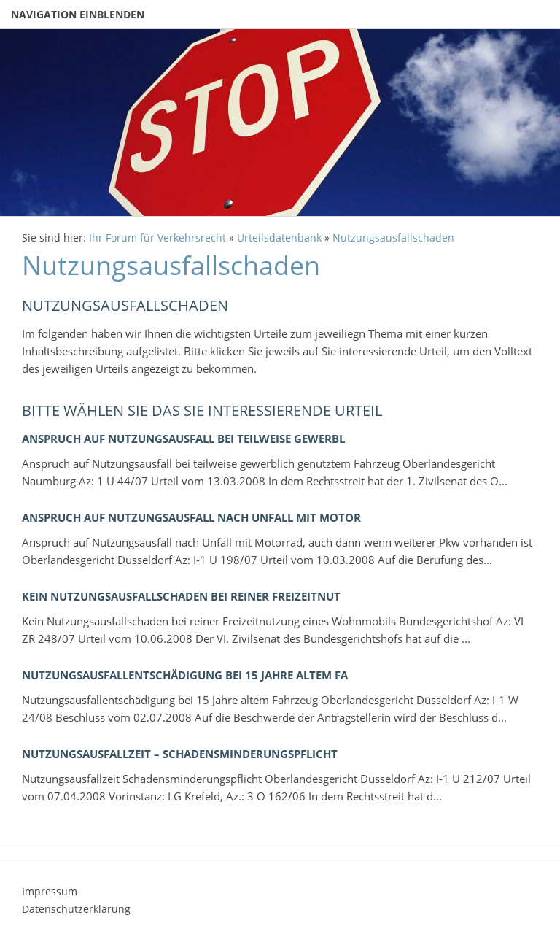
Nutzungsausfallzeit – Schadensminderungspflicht (180, 754)
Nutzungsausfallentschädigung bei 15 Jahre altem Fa (185, 675)
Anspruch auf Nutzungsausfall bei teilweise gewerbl (183, 439)
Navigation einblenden (78, 14)
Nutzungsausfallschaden (393, 238)
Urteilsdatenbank (279, 238)
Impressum (50, 891)
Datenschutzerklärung (76, 909)
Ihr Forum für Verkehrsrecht (157, 238)
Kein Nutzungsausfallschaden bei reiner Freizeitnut (181, 596)
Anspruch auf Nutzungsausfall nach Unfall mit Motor (191, 517)
